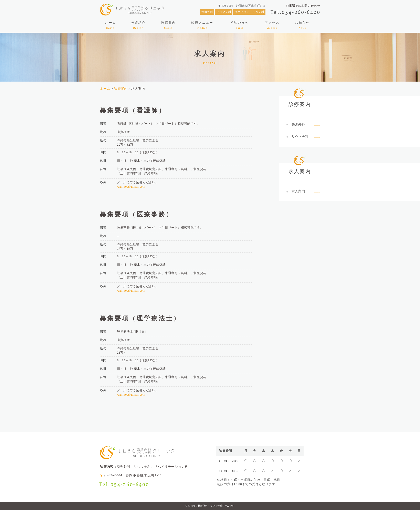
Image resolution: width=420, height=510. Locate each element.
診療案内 (121, 89)
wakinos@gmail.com (131, 187)
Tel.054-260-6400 (296, 12)
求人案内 (300, 169)
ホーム (106, 89)
